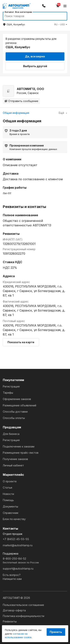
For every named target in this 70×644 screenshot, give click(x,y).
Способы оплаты (14, 418)
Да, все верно (35, 56)
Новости (8, 494)
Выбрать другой (35, 66)
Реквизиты (10, 621)
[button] (61, 24)
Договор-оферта (14, 610)
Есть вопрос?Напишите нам (12, 577)
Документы (10, 506)
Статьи (7, 488)
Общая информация (16, 113)
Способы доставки (15, 412)
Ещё (63, 113)
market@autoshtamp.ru (18, 545)
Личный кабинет (13, 465)
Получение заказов (15, 459)
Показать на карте (21, 342)
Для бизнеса (11, 434)
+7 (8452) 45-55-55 (16, 539)
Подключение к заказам (19, 446)
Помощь (8, 500)
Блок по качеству (14, 519)
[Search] (31, 16)
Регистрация (11, 386)
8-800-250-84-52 (35, 561)
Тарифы (8, 393)
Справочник (11, 513)
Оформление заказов (17, 399)
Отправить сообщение (21, 101)
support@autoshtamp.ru (18, 569)
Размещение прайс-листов (21, 453)
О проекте (10, 481)
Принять (56, 632)
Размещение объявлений (20, 405)
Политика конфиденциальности (24, 616)
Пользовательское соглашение (23, 605)
